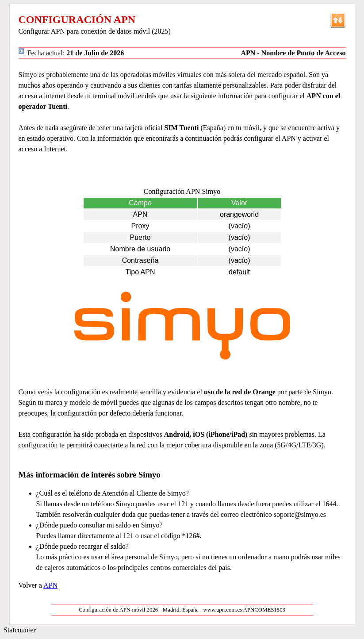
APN (50, 585)
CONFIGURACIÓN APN (77, 19)
